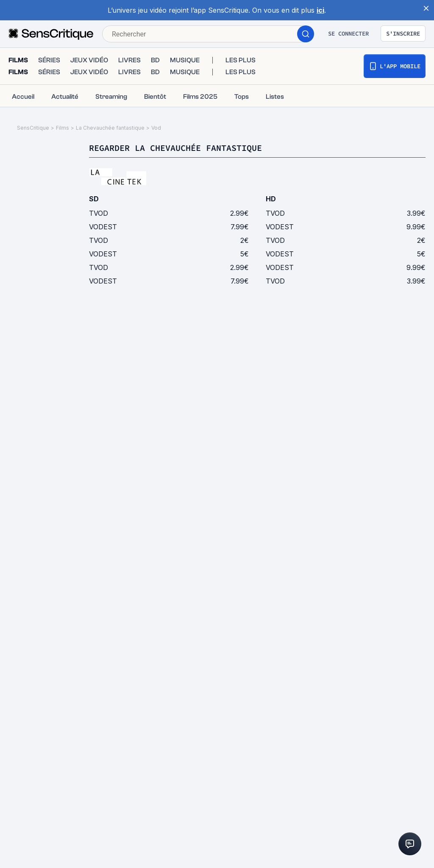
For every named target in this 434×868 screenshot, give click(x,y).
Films (63, 128)
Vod (156, 128)
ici (320, 10)
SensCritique (33, 128)
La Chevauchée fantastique (110, 128)
